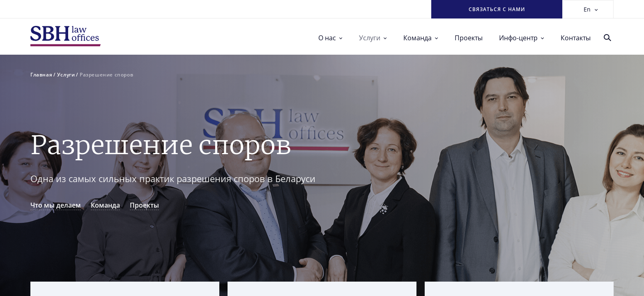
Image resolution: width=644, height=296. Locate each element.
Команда (421, 38)
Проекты (469, 38)
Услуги (373, 38)
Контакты (576, 38)
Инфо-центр (522, 38)
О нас (330, 38)
